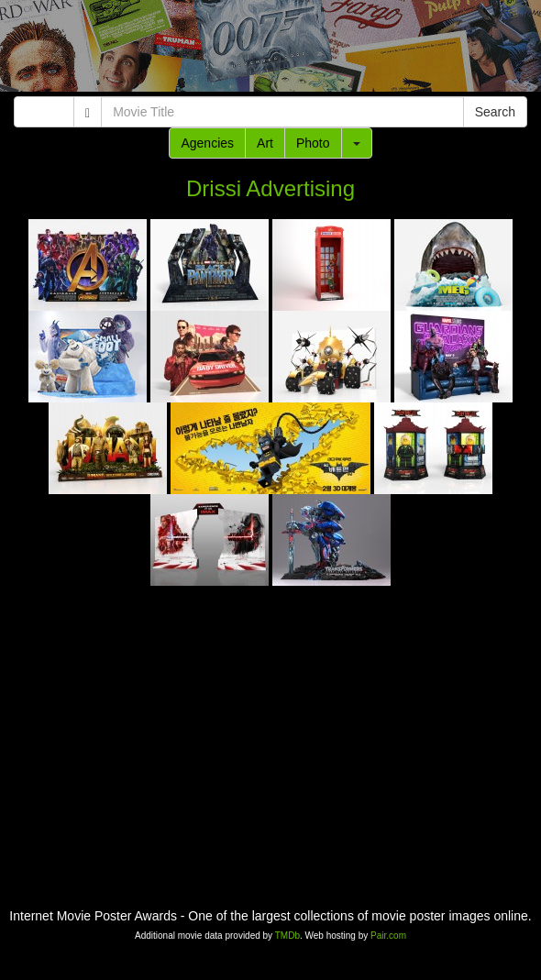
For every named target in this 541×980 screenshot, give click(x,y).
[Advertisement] (270, 50)
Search (495, 112)
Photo (313, 143)
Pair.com (388, 936)
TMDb (287, 936)
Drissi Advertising (270, 188)
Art (265, 143)
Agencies (207, 143)
